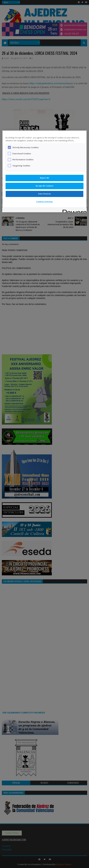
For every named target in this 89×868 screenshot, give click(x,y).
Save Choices (44, 194)
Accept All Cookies (44, 186)
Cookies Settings (44, 202)
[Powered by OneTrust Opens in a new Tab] (74, 210)
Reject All (45, 178)
